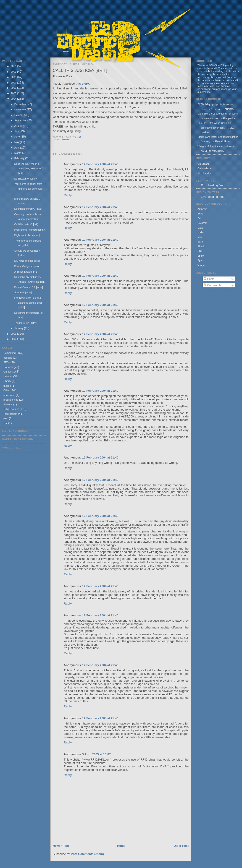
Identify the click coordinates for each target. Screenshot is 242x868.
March (18, 153)
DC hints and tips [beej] (27, 261)
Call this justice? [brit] (26, 224)
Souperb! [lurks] (23, 292)
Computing (9, 353)
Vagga (201, 265)
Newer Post (61, 846)
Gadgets (8, 367)
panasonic (9, 395)
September (21, 120)
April (17, 148)
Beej (200, 214)
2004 (14, 99)
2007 (14, 83)
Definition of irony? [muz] (28, 209)
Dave (200, 228)
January (19, 328)
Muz (200, 237)
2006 (14, 88)
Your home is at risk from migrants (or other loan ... (29, 189)
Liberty (7, 381)
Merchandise (205, 173)
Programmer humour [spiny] (30, 230)
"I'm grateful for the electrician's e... (217, 146)
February (20, 158)
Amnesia (202, 209)
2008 (14, 77)
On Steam (203, 164)
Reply (68, 195)
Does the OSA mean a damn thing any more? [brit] (28, 168)
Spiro (200, 260)
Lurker (201, 232)
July (17, 131)
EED (6, 362)
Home (121, 846)
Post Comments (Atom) (87, 854)
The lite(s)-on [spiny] (26, 323)
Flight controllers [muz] (27, 235)
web (6, 418)
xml (5, 423)
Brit (199, 218)
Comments (213, 285)
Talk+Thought (11, 409)
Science (8, 404)
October (19, 115)
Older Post (181, 846)
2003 (14, 334)
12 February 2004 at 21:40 (100, 164)
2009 (14, 72)
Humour (8, 376)
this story (82, 84)
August (19, 126)
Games (8, 372)
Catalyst (202, 223)
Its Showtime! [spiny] (26, 179)
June (17, 137)
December (21, 104)
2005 (14, 93)
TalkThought (10, 414)
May (17, 142)
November (21, 109)
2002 (14, 339)
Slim (200, 251)
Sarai (200, 242)
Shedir (201, 246)
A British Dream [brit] (26, 272)
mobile (7, 386)
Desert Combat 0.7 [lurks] (28, 287)
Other (7, 390)
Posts (209, 279)
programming (11, 400)
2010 (14, 66)
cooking (8, 358)
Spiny (201, 256)
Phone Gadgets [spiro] (27, 266)
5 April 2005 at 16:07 (96, 754)
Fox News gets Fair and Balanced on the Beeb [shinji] (28, 303)
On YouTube (204, 168)
